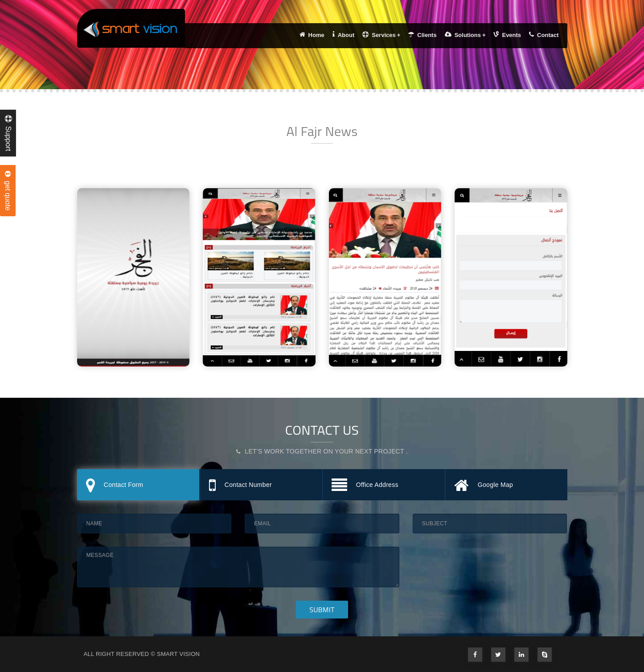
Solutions (465, 35)
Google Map (484, 486)
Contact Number (240, 486)
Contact (544, 35)
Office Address (365, 486)
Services (381, 35)
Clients (422, 35)
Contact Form (115, 486)
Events (507, 35)
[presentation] (480, 564)
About (344, 35)
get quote (8, 191)
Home (312, 35)
